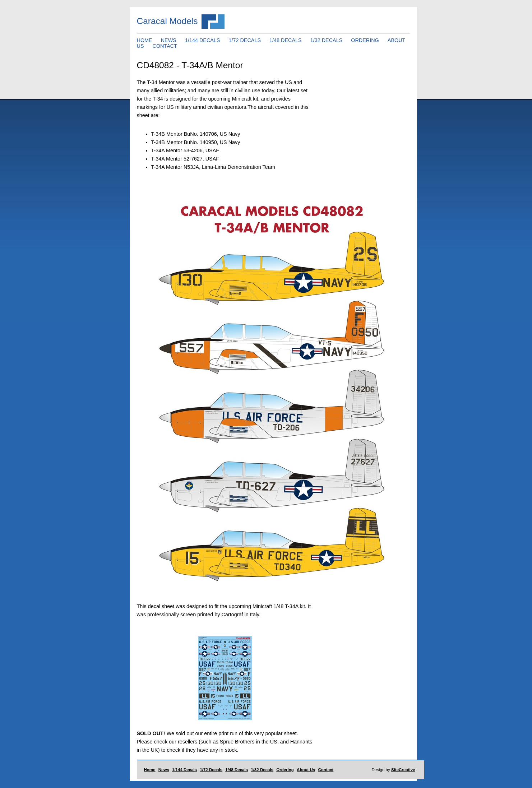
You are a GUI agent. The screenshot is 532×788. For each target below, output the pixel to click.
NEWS (169, 40)
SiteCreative (403, 770)
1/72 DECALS (245, 40)
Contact (326, 770)
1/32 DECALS (327, 40)
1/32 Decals (262, 770)
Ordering (285, 770)
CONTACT (165, 46)
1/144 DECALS (203, 40)
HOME (145, 40)
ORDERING (365, 40)
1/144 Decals (184, 770)
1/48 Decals (237, 770)
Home (150, 770)
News (164, 770)
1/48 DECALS (286, 40)
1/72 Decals (211, 770)
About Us (306, 770)
